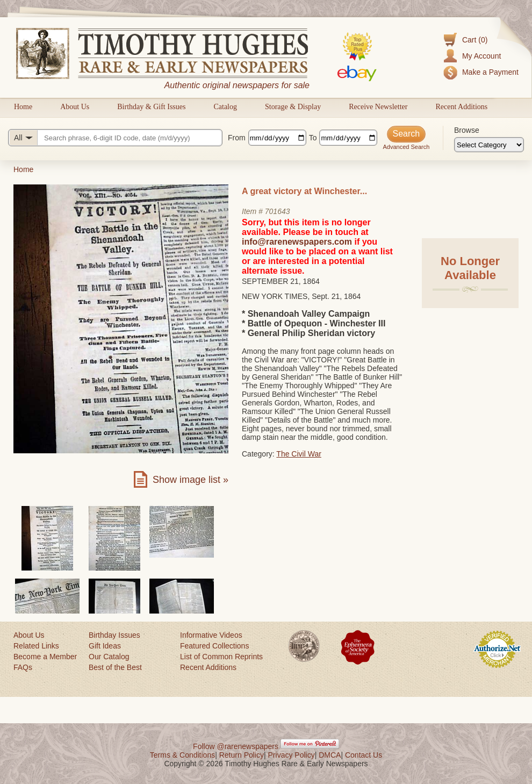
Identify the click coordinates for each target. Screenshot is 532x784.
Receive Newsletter (378, 107)
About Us (75, 107)
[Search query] (115, 138)
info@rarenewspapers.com (297, 242)
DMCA (330, 755)
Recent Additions (461, 107)
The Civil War (299, 454)
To (313, 138)
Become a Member (45, 657)
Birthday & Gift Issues (151, 107)
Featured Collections (214, 646)
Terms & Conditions (182, 755)
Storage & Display (293, 107)
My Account (481, 56)
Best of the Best (115, 667)
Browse (467, 130)
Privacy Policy (292, 755)
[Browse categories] (489, 145)
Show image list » (190, 480)
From (237, 138)
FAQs (23, 667)
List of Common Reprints (221, 657)
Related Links (36, 646)
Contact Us (364, 755)
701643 (278, 211)
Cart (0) (475, 40)
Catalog (225, 107)
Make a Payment (490, 72)
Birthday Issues (114, 635)
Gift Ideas (105, 646)
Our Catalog (109, 657)
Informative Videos (211, 635)
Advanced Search (406, 147)
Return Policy (242, 755)
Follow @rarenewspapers (236, 746)
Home (23, 107)
